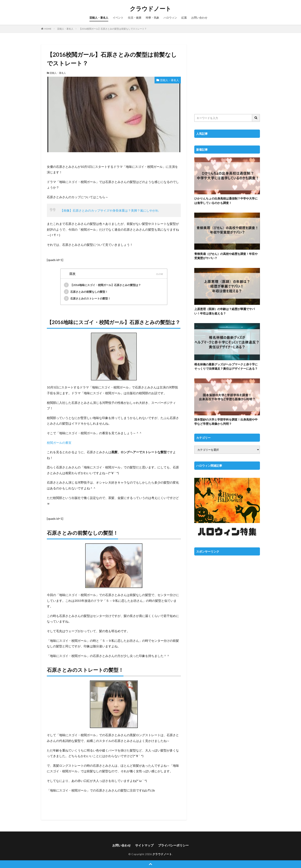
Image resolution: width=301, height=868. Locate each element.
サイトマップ (144, 845)
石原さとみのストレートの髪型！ (87, 298)
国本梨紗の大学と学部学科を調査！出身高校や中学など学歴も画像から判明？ (226, 422)
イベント (118, 18)
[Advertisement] (227, 77)
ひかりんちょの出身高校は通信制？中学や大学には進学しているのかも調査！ (226, 201)
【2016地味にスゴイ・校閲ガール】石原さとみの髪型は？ (102, 285)
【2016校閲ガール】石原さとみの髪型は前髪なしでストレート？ (113, 29)
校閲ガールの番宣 (59, 443)
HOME (48, 29)
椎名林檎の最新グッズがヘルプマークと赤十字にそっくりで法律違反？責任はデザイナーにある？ (226, 366)
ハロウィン (170, 18)
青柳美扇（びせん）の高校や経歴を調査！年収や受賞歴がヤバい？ (226, 256)
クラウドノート (150, 9)
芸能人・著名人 (99, 18)
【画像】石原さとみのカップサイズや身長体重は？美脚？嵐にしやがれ (109, 210)
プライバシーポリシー (173, 845)
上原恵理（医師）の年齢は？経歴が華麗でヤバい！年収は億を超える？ (225, 311)
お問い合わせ (199, 18)
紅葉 (184, 18)
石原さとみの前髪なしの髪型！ (86, 292)
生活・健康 (135, 18)
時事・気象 (152, 18)
